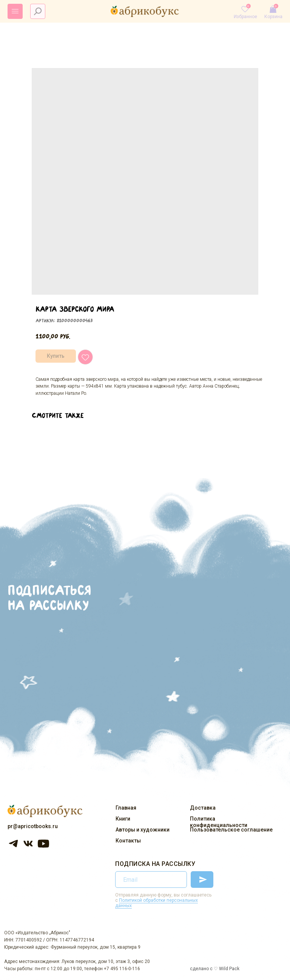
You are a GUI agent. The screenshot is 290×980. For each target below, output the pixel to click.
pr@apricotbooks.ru (33, 826)
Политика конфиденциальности (219, 822)
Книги (123, 819)
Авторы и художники (143, 830)
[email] (151, 880)
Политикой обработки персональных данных (157, 903)
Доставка (203, 808)
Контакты (128, 841)
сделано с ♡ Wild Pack (215, 969)
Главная (126, 808)
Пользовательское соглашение (231, 830)
